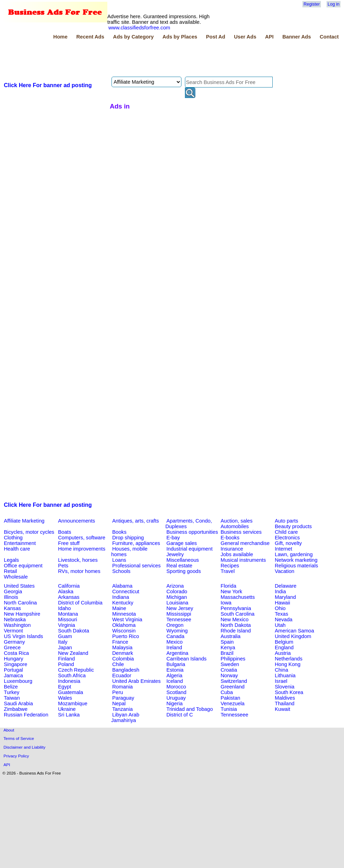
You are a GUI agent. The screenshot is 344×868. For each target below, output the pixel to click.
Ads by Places (180, 37)
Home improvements (82, 549)
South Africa (72, 675)
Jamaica (13, 675)
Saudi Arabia (18, 703)
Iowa (226, 603)
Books (119, 532)
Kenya (228, 647)
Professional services (136, 566)
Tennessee (179, 619)
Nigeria (174, 703)
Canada (175, 636)
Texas (281, 614)
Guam (65, 636)
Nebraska (15, 619)
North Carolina (20, 603)
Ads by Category (133, 37)
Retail (10, 571)
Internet (284, 549)
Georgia (13, 591)
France (120, 642)
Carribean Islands (187, 659)
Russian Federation (26, 715)
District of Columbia (80, 603)
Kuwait (282, 709)
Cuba (227, 692)
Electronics (287, 538)
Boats (64, 532)
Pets (63, 566)
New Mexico (235, 619)
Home (60, 37)
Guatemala (71, 692)
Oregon (175, 625)
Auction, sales (236, 521)
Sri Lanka (69, 715)
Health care (17, 549)
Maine (119, 608)
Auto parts (286, 521)
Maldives (285, 698)
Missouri (68, 619)
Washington (17, 625)
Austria (283, 653)
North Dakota (236, 625)
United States (19, 586)
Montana (68, 614)
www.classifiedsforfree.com (139, 28)
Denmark (123, 653)
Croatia (229, 670)
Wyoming (177, 631)
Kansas (12, 608)
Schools (121, 571)
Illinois (11, 597)
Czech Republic (76, 670)
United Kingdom (293, 636)
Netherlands (289, 659)
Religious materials (296, 566)
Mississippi (179, 614)
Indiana (121, 597)
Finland (66, 659)
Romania (123, 687)
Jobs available (237, 554)
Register (311, 4)
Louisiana (177, 603)
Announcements (77, 521)
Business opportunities (192, 532)
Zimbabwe (16, 709)
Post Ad (216, 37)
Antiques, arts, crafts (136, 521)
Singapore (16, 664)
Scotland (176, 692)
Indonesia (69, 681)
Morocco (176, 687)
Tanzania (123, 709)
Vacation (285, 571)
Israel (281, 681)
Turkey (12, 692)
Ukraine (67, 709)
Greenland (232, 687)
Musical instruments (243, 560)
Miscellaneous (183, 560)
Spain (227, 642)
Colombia (123, 659)
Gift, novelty (288, 543)
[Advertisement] (130, 59)
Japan (65, 647)
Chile (118, 664)
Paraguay (123, 698)
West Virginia (127, 619)
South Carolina (238, 614)
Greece (12, 647)
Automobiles (235, 526)
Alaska (66, 591)
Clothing (13, 538)
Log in (334, 4)
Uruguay (176, 698)
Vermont (13, 631)
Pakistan (230, 698)
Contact (329, 37)
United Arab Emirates (136, 681)
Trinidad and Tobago (190, 709)
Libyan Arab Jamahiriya (125, 717)
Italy (63, 642)
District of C (180, 715)
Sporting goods (184, 571)
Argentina (177, 653)
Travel (228, 571)
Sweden (230, 664)
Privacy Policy (16, 756)
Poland (66, 664)
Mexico (174, 642)
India (280, 591)
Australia (231, 636)
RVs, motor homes (79, 571)
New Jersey (180, 608)
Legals (11, 560)
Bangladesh (126, 670)
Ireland (174, 647)
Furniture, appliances (136, 543)
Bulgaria (176, 664)
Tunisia (229, 709)
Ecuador (122, 675)
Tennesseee (234, 715)
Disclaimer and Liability (24, 747)
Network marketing (296, 560)
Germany (14, 642)
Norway (229, 675)
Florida (228, 586)
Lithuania (285, 675)
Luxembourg (18, 681)
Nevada (284, 619)
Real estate (179, 566)
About (9, 730)
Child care (286, 532)
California (69, 586)
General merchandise (245, 543)
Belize (11, 687)
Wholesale (16, 577)
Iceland (175, 681)
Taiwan (12, 698)
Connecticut (126, 591)
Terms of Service (19, 738)
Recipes (230, 566)
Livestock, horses (78, 560)
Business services (241, 532)
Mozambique (73, 703)
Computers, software (82, 538)
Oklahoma (124, 625)
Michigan (177, 597)
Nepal (119, 703)
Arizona (175, 586)
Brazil (227, 653)
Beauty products (293, 526)
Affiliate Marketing (24, 521)
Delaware (286, 586)
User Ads (245, 37)
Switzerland (234, 681)
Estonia (175, 670)
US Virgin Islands (23, 636)
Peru (118, 692)
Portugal (13, 670)
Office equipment (23, 566)
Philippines (233, 659)
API (269, 37)
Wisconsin (124, 631)
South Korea (289, 692)
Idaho (64, 608)
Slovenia (285, 687)
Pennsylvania (236, 608)
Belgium (284, 642)
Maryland (285, 597)
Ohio (280, 608)
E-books (230, 538)
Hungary (13, 659)
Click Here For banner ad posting (48, 85)
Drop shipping (128, 538)
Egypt (64, 687)
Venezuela (232, 703)
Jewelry (175, 554)
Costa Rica (16, 653)
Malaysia (122, 647)
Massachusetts (238, 597)
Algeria (174, 675)
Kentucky (123, 603)
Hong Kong (288, 664)
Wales (65, 698)
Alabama (122, 586)
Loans (119, 560)
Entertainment (20, 543)
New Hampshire (22, 614)
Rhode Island (236, 631)
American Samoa (294, 631)
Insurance (232, 549)
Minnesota (124, 614)
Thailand (285, 703)
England (284, 647)
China (281, 670)
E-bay (173, 538)
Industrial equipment (189, 549)
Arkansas (69, 597)
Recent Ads (90, 37)
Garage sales (182, 543)
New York (231, 591)
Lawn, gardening (294, 554)
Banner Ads (297, 37)
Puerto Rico (126, 636)
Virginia (67, 625)
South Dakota (74, 631)
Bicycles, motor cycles (29, 532)
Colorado (177, 591)
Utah (280, 625)
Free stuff (69, 543)
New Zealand (73, 653)
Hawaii (282, 603)
